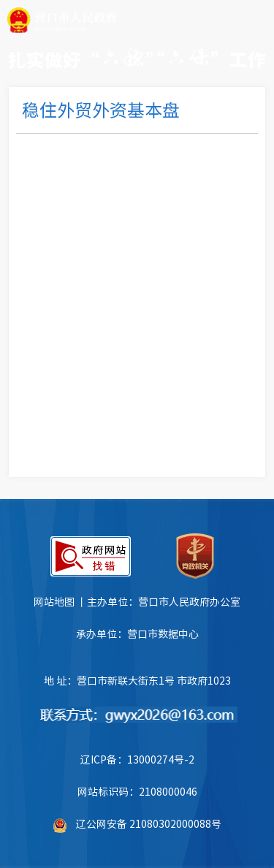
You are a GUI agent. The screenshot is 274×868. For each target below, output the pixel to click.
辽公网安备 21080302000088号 (149, 823)
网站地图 (54, 601)
